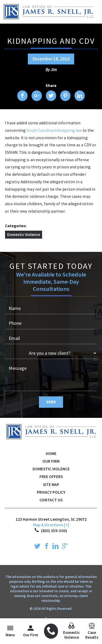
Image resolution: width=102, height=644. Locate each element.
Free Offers (51, 477)
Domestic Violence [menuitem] (71, 631)
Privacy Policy (51, 492)
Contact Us (51, 500)
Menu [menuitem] (10, 631)
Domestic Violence (24, 235)
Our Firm (51, 461)
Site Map (51, 485)
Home (51, 454)
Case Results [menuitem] (92, 631)
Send (51, 402)
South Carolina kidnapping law (55, 130)
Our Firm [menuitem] (31, 631)
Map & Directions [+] (51, 525)
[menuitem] (51, 631)
